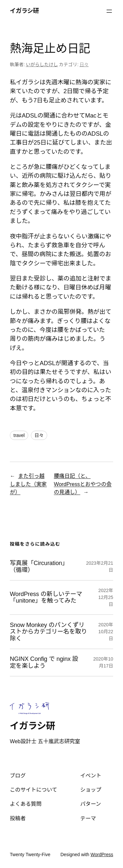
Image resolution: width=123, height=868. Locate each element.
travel (19, 435)
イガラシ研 (24, 11)
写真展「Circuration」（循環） (39, 566)
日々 (84, 65)
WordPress (102, 854)
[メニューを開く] (109, 11)
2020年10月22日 (106, 632)
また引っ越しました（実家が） (28, 484)
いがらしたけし (42, 65)
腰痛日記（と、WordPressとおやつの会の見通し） (83, 484)
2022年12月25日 (106, 597)
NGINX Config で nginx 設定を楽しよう (44, 662)
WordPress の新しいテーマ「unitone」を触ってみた (46, 597)
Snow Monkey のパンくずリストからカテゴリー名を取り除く (48, 632)
